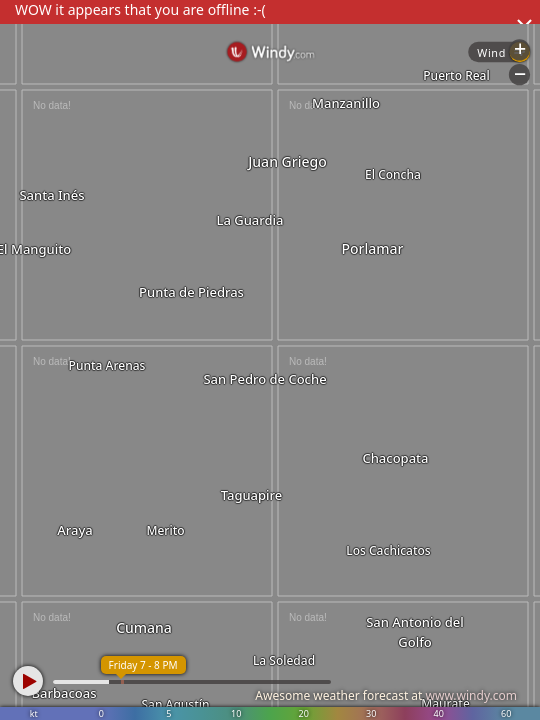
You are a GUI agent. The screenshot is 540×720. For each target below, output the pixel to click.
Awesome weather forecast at (386, 695)
